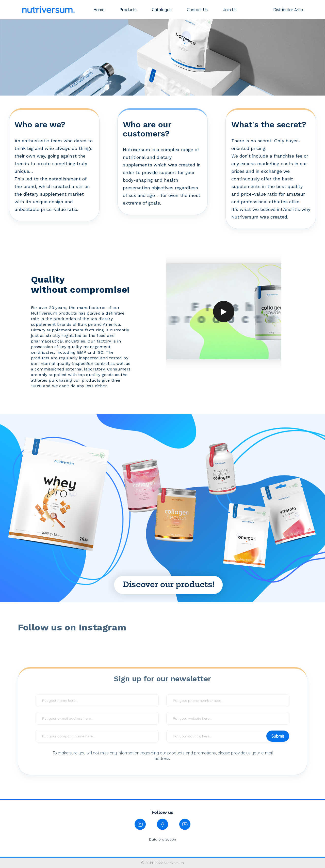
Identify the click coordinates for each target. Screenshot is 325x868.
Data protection (162, 839)
